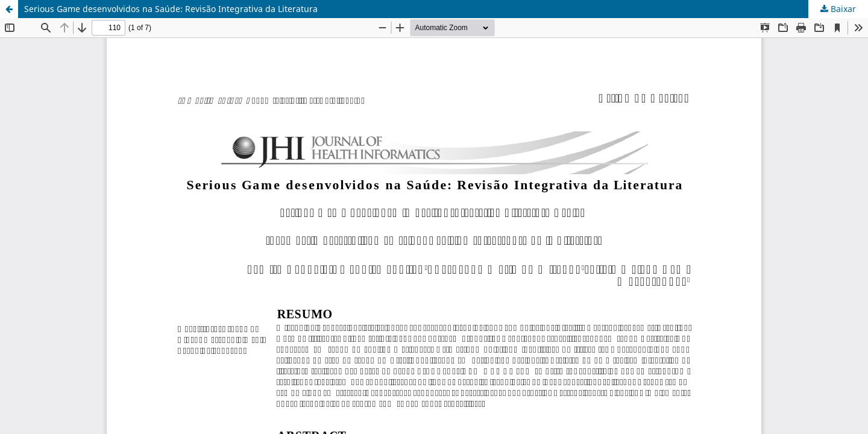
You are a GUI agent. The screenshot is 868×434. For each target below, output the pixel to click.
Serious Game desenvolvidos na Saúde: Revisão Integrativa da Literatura (171, 9)
